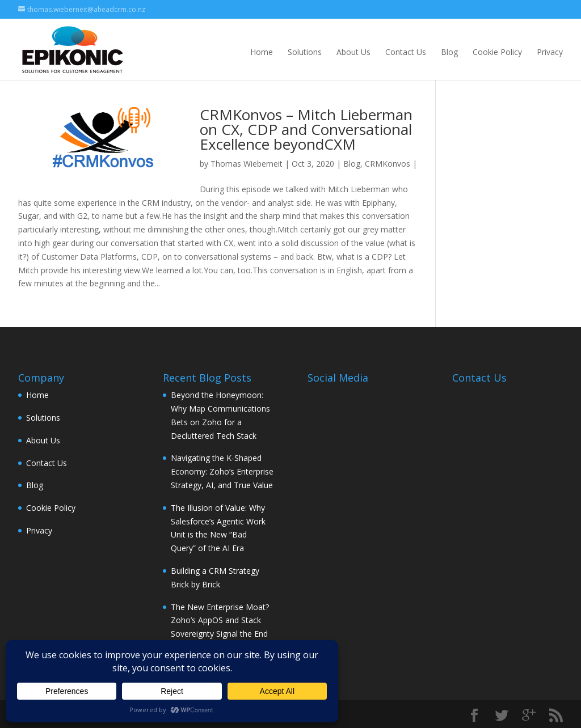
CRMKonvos (388, 164)
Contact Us (406, 52)
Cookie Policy (497, 52)
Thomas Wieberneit (247, 164)
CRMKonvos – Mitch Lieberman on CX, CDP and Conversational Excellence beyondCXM (306, 129)
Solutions (305, 52)
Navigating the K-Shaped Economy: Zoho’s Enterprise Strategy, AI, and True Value (222, 471)
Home (262, 52)
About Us (353, 52)
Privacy (550, 52)
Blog (449, 52)
